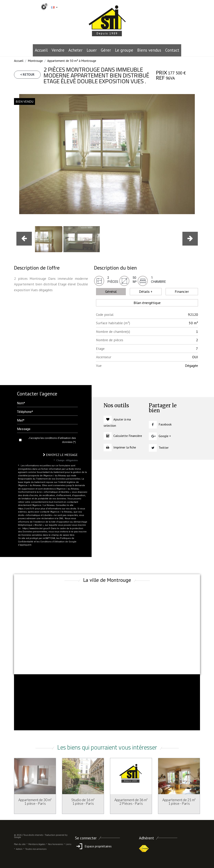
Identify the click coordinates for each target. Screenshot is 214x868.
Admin (19, 849)
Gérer (106, 50)
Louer (92, 50)
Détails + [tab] (146, 292)
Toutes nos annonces (36, 849)
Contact (172, 50)
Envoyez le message (60, 455)
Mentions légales (37, 844)
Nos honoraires (55, 844)
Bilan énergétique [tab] (147, 303)
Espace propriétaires (93, 846)
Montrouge (35, 61)
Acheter (75, 50)
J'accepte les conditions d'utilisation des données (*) (52, 440)
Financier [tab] (182, 292)
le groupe (124, 50)
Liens (68, 844)
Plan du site (20, 844)
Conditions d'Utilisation (52, 542)
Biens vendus (149, 50)
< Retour (27, 74)
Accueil (41, 50)
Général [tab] (111, 292)
